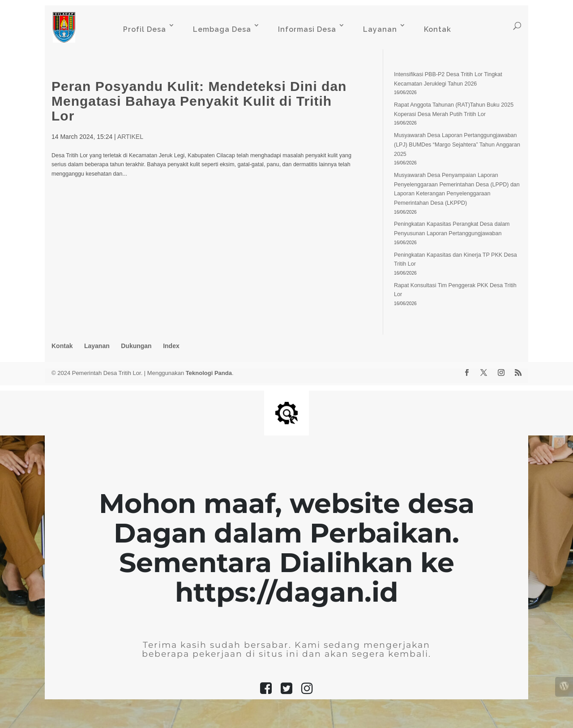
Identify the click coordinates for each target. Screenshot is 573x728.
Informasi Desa (307, 29)
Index (171, 346)
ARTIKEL (130, 137)
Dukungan (136, 346)
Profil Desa (145, 29)
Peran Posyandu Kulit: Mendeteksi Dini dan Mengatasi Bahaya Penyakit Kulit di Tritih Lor (199, 101)
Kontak (438, 29)
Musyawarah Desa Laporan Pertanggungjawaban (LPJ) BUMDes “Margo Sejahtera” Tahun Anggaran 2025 (457, 144)
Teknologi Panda (209, 373)
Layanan (380, 29)
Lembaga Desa (222, 29)
